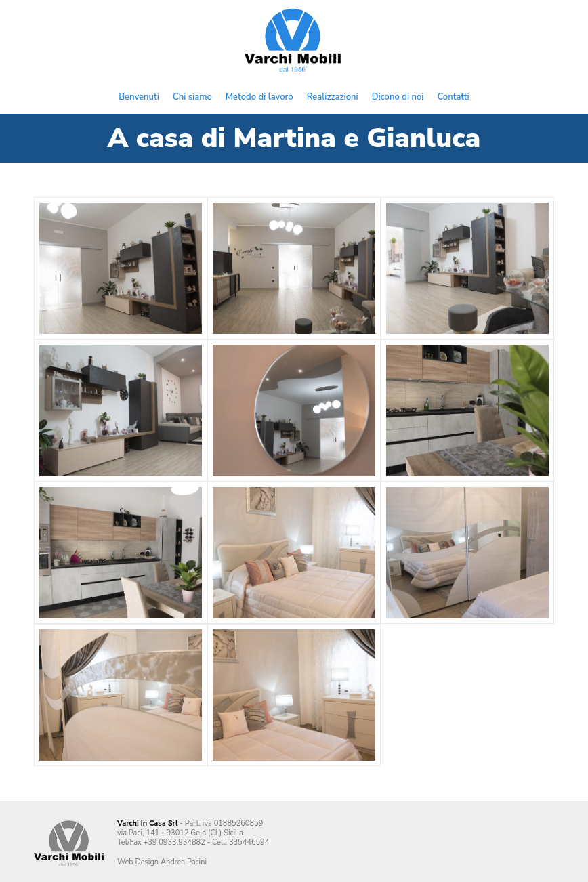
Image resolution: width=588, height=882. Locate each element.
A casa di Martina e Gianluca (294, 138)
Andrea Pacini (184, 862)
